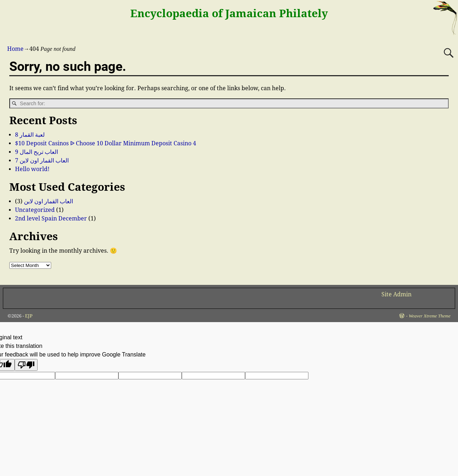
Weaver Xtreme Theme (430, 316)
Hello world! (32, 169)
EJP (29, 316)
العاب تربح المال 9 (36, 152)
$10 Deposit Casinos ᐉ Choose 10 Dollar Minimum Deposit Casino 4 (106, 143)
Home (15, 49)
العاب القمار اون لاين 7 (42, 161)
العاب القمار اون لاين (48, 201)
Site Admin (396, 294)
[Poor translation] (26, 365)
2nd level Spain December (51, 218)
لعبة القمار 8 (30, 135)
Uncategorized (35, 210)
